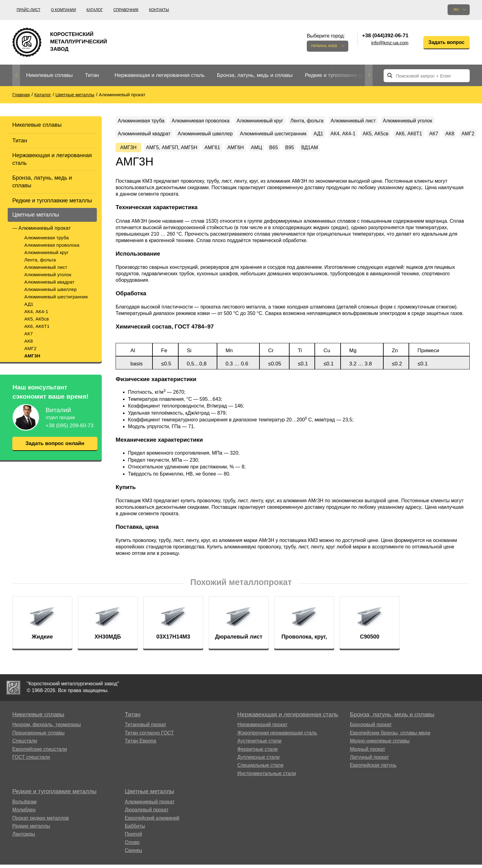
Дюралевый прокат (147, 833)
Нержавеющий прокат (262, 748)
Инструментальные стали (267, 797)
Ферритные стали (257, 772)
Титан (92, 75)
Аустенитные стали (259, 764)
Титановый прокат (146, 748)
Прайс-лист (28, 10)
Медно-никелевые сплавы (380, 764)
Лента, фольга (40, 260)
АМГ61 (376, 153)
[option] (49, 76)
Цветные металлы (36, 215)
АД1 (29, 304)
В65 (455, 153)
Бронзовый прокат (371, 748)
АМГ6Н (405, 153)
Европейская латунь (373, 789)
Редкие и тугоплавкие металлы (343, 75)
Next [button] (369, 75)
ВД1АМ (150, 169)
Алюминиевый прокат (45, 228)
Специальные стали (260, 789)
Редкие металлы (31, 850)
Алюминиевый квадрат (49, 282)
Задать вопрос (446, 42)
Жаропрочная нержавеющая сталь (277, 756)
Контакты (159, 10)
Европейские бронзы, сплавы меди (390, 756)
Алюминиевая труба (47, 238)
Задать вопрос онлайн (55, 444)
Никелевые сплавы (49, 75)
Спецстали (25, 764)
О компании (63, 10)
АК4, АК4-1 (36, 311)
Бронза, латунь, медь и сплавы (255, 75)
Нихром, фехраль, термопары (47, 748)
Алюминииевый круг (46, 252)
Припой (133, 858)
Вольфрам (24, 825)
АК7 (29, 334)
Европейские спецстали (40, 772)
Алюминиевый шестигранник (56, 297)
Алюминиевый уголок (48, 275)
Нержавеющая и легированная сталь (159, 75)
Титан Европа (140, 764)
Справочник (126, 10)
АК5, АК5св (37, 319)
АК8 (29, 341)
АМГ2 (30, 348)
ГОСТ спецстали (31, 781)
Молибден (24, 833)
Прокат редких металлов (41, 841)
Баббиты (135, 850)
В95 (124, 169)
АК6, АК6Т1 (37, 326)
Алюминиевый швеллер (51, 289)
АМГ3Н (32, 356)
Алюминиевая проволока (52, 245)
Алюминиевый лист (46, 267)
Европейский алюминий (152, 841)
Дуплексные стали (258, 781)
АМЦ (432, 153)
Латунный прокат (369, 781)
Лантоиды (24, 858)
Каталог (95, 10)
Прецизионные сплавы (38, 756)
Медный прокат (367, 772)
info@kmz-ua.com (390, 43)
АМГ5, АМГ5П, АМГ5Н (327, 153)
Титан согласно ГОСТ (149, 756)
